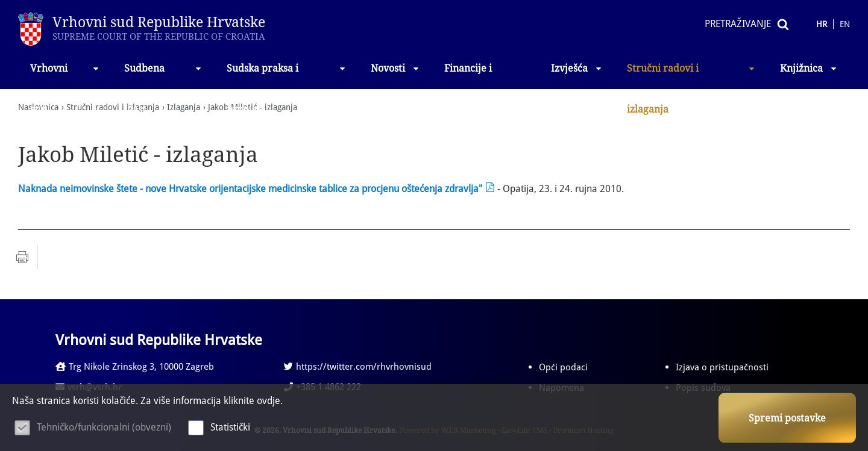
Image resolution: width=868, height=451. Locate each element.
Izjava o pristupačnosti (722, 367)
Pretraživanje (738, 24)
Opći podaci (563, 367)
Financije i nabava (468, 76)
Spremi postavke (787, 418)
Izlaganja (184, 107)
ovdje (269, 401)
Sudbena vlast (163, 76)
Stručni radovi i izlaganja (691, 76)
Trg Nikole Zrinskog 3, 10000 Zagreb (135, 367)
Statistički (230, 427)
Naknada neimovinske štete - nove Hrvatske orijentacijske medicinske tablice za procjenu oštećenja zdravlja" (250, 189)
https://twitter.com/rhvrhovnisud (358, 367)
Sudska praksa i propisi (287, 76)
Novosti (395, 68)
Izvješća (577, 68)
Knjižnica (809, 68)
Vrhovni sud (65, 76)
